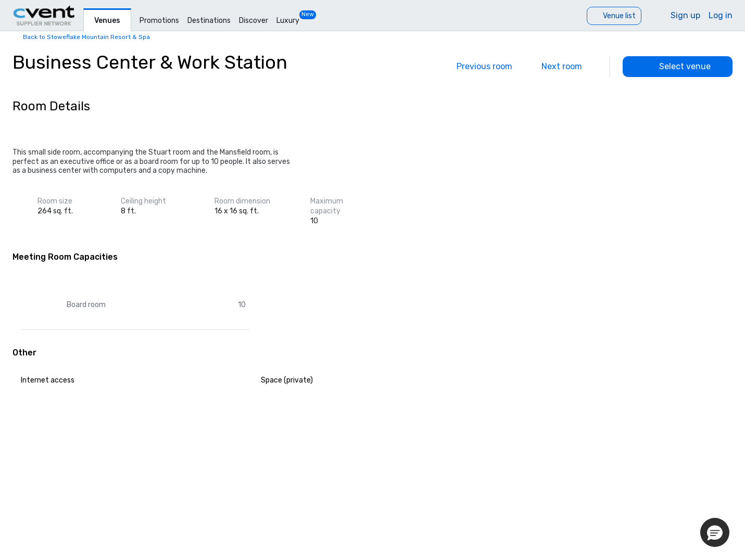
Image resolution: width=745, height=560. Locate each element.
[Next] (569, 67)
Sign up (685, 15)
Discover (254, 21)
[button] (715, 532)
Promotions (159, 21)
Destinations (209, 21)
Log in (721, 15)
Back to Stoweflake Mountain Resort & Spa (86, 37)
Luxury (288, 21)
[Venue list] (614, 16)
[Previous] (477, 67)
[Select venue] (678, 67)
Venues (107, 21)
